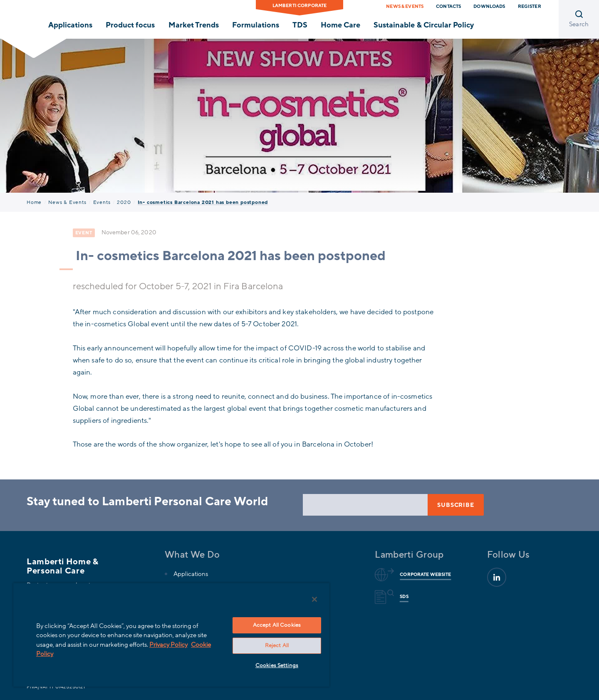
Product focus (130, 25)
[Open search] (579, 19)
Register (530, 6)
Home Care (340, 25)
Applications (70, 25)
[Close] (314, 599)
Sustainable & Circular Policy (424, 25)
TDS (300, 25)
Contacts (448, 6)
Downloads (489, 6)
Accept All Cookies (277, 625)
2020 (124, 202)
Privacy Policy (168, 645)
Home (34, 202)
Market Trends (194, 25)
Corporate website (424, 575)
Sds (403, 597)
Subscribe (455, 505)
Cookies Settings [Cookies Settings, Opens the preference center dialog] (277, 665)
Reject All (277, 645)
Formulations (256, 25)
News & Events (405, 6)
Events (102, 202)
